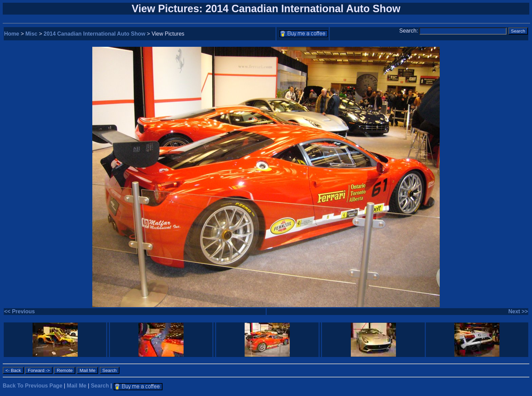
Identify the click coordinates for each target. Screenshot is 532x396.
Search (100, 386)
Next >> (518, 311)
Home (12, 34)
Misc (32, 34)
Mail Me (77, 386)
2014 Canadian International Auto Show (95, 34)
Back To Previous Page (33, 386)
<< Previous (20, 311)
